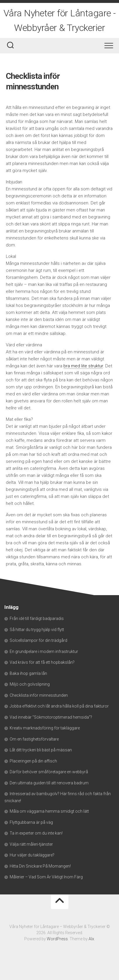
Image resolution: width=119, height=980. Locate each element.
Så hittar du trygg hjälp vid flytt (37, 630)
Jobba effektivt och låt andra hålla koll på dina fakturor (59, 706)
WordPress (57, 939)
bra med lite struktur (83, 366)
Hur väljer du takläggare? (32, 855)
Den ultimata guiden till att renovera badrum (49, 783)
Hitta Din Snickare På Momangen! (40, 866)
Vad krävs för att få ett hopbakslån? (42, 662)
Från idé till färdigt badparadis (37, 618)
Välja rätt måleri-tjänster (31, 844)
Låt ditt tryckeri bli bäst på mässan (41, 750)
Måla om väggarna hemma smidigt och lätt (49, 811)
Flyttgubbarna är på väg (31, 822)
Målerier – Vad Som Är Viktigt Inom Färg (46, 877)
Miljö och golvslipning (30, 684)
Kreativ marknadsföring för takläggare (45, 728)
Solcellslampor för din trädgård (38, 640)
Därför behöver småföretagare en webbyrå (49, 772)
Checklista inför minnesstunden (39, 695)
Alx (91, 939)
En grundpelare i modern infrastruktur (44, 651)
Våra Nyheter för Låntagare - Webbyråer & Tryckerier (60, 20)
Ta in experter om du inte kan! (36, 833)
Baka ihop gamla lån (28, 673)
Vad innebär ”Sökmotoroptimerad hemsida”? (51, 717)
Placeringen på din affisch (33, 761)
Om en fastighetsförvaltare (34, 739)
